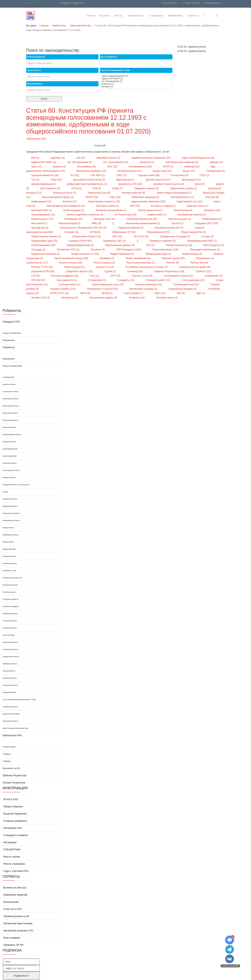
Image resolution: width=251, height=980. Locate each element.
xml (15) (81, 158)
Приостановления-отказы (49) (72, 258)
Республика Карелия (10, 585)
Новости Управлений (12, 366)
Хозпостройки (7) (134, 293)
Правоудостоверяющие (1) (205, 249)
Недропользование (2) (131, 228)
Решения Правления (15, 814)
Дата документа (109, 57)
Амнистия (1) (136, 84)
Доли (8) (200, 184)
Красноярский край (9, 456)
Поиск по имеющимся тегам (115, 70)
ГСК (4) (36, 180)
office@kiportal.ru (213, 3)
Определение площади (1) (175, 236)
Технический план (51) (186, 284)
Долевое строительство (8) (169, 184)
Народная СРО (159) (206, 223)
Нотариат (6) (72, 232)
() (114, 223)
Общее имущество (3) (193, 232)
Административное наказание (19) (151, 158)
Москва (5, 492)
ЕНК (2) (97, 188)
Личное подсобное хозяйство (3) (85, 215)
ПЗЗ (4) (151, 245)
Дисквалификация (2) (44, 184)
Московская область (10, 499)
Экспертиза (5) (70, 298)
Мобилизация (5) (212, 219)
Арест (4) (37, 167)
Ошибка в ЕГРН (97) (81, 241)
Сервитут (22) (203, 271)
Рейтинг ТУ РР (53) (42, 267)
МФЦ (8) (97, 223)
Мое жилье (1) (40, 223)
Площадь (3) (39, 249)
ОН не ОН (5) (141, 236)
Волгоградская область (11, 406)
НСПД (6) (95, 232)
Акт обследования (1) (136, 81)
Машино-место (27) (43, 219)
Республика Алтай (9, 571)
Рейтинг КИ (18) (199, 263)
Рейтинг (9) (173, 263)
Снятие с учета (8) (142, 276)
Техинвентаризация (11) (149, 284)
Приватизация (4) (193, 254)
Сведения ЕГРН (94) (43, 271)
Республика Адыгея (10, 563)
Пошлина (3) (98, 249)
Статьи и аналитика (12, 333)
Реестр (118, 16)
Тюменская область (10, 678)
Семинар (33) (135, 271)
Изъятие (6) (212, 197)
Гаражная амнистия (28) (45, 175)
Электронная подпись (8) (104, 298)
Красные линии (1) (198, 206)
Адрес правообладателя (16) (198, 158)
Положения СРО (12, 828)
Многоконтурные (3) (180, 219)
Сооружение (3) (214, 276)
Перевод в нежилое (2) (163, 241)
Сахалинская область (10, 649)
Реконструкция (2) (75, 267)
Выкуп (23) (189, 171)
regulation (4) (58, 158)
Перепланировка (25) (44, 245)
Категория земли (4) (108, 206)
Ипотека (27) (70, 201)
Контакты (193, 16)
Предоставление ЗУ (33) (85, 254)
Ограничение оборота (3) (87, 236)
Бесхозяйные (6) (87, 167)
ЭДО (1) (201, 293)
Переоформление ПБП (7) (202, 241)
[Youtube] (28, 3)
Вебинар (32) (192, 167)
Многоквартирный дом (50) (142, 219)
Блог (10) (113, 167)
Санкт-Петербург (9, 635)
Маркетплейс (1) (157, 215)
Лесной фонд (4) (183, 210)
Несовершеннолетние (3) (169, 228)
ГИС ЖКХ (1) (98, 175)
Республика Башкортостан (12, 578)
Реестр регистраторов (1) (141, 263)
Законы (7, 761)
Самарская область (10, 628)
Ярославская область (10, 721)
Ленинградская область (11, 470)
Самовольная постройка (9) (195, 267)
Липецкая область (9, 478)
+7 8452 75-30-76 (191, 3)
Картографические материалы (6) (66, 206)
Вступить (104, 16)
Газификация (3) (216, 171)
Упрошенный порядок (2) (183, 289)
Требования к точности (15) (103, 289)
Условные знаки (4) (167, 298)
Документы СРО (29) (131, 184)
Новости (77, 3)
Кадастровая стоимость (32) (104, 201)
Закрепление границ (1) (184, 188)
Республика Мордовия (11, 606)
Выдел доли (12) (163, 171)
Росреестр (9, 347)
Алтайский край (8, 377)
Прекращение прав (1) (159, 254)
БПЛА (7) (168, 167)
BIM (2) (36, 158)
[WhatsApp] (34, 3)
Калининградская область (12, 435)
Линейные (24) (212, 210)
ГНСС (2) (122, 175)
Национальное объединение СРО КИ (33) (84, 228)
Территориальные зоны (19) (108, 284)
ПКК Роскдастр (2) (214, 245)
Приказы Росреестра (14, 775)
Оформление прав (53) (45, 241)
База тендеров (11, 938)
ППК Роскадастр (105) (129, 249)
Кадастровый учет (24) (190, 201)
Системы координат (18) (65, 276)
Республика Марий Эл (11, 599)
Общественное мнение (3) (46, 236)
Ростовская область (10, 621)
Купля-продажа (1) (74, 210)
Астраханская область (11, 392)
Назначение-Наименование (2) (143, 223)
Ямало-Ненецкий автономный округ (16, 728)
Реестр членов (11, 857)
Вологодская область (10, 413)
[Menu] (205, 16)
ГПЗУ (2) (205, 175)
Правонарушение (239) (166, 249)
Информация (135, 16)
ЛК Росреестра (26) (126, 215)
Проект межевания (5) (138, 258)
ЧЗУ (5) (181, 293)
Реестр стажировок (14, 864)
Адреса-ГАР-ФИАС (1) (136, 79)
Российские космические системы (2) (147, 267)
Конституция (9, 747)
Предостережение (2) (122, 254)
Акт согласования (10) (116, 162)
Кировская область (9, 442)
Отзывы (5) (207, 236)
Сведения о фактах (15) (80, 271)
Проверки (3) (107, 258)
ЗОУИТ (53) (92, 197)
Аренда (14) (216, 162)
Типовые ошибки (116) (63, 289)
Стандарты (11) (126, 280)
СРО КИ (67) (39, 280)
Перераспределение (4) (80, 245)
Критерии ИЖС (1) (42, 210)
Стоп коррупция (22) (193, 280)
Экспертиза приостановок (18, 923)
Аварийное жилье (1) (109, 158)
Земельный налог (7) (65, 193)
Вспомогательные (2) (130, 171)
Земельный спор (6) (99, 193)
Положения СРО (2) (68, 249)
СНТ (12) (116, 276)
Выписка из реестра (14, 888)
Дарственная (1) (126, 180)
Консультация (11, 902)
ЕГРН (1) (77, 188)
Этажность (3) (137, 298)
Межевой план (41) (105, 219)
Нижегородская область (11, 513)
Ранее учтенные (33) (71, 263)
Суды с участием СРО (16, 871)
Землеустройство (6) (134, 193)
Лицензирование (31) (43, 215)
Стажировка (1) (97, 280)
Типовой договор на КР (16, 916)
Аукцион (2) (60, 167)
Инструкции (10, 842)
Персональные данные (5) (120, 245)
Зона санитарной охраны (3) (58, 197)
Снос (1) (95, 276)
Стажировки (156, 16)
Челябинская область (10, 707)
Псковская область (9, 556)
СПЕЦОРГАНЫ (12, 849)
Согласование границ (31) (179, 276)
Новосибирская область (11, 520)
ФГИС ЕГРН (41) (60, 293)
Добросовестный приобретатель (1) (87, 184)
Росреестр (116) (105, 267)
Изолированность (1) (183, 197)
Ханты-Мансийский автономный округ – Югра (19, 700)
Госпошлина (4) (180, 175)
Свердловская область (11, 657)
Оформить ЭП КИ (13, 945)
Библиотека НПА (36, 139)
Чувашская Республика (11, 714)
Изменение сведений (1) (146, 197)
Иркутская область (9, 427)
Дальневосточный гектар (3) (89, 180)
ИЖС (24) (115, 197)
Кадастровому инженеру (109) (149, 201)
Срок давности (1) (67, 280)
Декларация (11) (191, 180)
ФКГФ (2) (86, 293)
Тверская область (9, 671)
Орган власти (34, 70)
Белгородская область (11, 399)
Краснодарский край (10, 449)
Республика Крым (9, 592)
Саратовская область (10, 642)
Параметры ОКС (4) (115, 241)
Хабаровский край (9, 692)
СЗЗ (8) (36, 276)
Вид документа (35, 84)
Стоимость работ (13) (158, 280)
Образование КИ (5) (158, 232)
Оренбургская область (11, 535)
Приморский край (9, 549)
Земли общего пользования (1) (174, 193)
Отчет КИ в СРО (12, 909)
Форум (65, 3)
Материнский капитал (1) (192, 215)
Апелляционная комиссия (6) (182, 162)
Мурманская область (10, 506)
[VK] (31, 3)
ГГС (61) (75, 175)
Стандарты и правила (15, 835)
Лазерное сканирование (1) (111, 210)
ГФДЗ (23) (56, 180)
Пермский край (8, 542)
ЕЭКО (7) (118, 188)
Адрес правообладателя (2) (136, 76)
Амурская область (9, 384)
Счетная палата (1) (70, 284)
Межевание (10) (74, 219)
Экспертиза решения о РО (18, 931)
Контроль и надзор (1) (164, 206)
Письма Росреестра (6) (179, 245)
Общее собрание (13, 807)
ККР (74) (135, 206)
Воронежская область (11, 420)
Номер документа (36, 57)
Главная (91, 16)
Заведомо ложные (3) (147, 188)
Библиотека (175, 16)
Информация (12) (41, 201)
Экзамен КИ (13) (41, 298)
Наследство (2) (40, 228)
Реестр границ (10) (105, 263)
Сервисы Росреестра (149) (169, 271)
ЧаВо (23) (160, 293)
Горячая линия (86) (149, 175)
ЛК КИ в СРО (10, 799)
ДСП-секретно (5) (51, 188)
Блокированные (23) (140, 167)
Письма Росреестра (14, 783)
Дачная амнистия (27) (159, 180)
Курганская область (10, 463)
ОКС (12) (117, 236)
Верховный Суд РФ (11, 768)
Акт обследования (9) (80, 162)
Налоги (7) (178, 223)
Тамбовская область (10, 664)
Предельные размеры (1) (46, 254)
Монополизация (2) (70, 223)
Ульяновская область (10, 685)
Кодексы (7, 754)
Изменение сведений (15, 895)
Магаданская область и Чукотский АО (16, 485)
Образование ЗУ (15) (124, 232)
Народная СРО (11, 322)
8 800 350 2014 (170, 3)
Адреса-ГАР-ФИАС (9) (44, 162)
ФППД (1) (107, 293)
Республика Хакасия (10, 614)
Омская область (8, 528)
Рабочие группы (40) (174, 258)
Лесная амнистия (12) (150, 210)
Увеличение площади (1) (143, 289)
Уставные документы (15, 821)
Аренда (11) (136, 87)
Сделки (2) (110, 271)
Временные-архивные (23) (92, 171)
